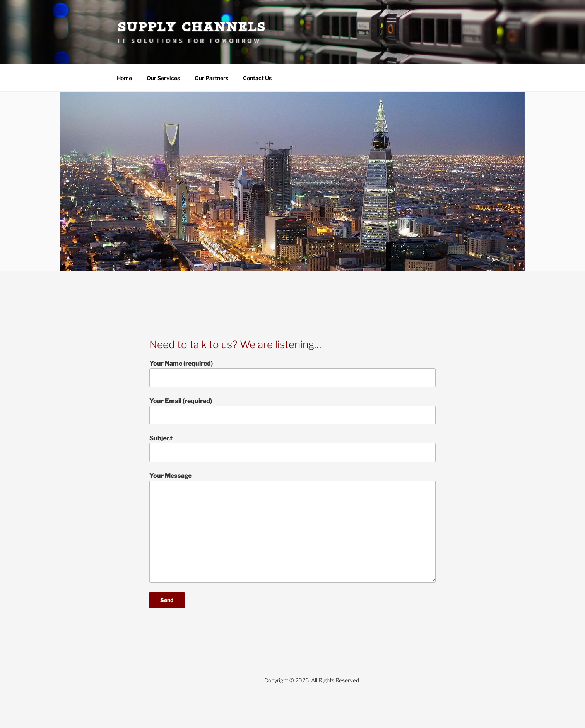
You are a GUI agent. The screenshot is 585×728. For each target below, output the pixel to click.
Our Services (163, 78)
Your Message (292, 527)
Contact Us (257, 78)
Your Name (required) (292, 373)
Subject (292, 448)
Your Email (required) (292, 411)
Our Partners (211, 78)
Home (124, 78)
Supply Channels (192, 27)
